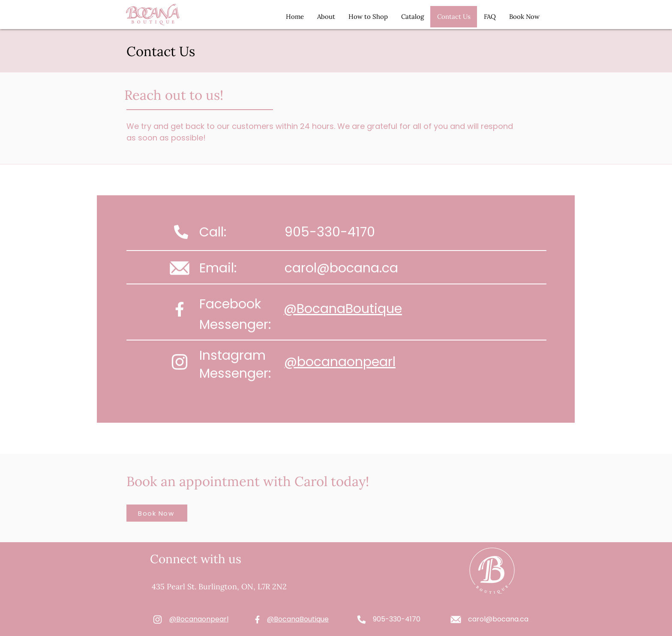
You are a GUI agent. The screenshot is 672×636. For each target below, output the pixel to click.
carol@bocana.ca (341, 268)
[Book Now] (157, 513)
